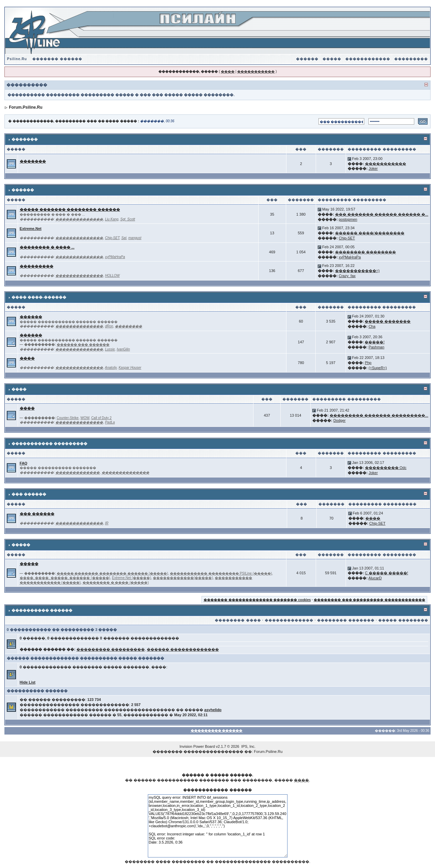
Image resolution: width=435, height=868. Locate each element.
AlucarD (375, 578)
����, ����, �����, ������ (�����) (65, 578)
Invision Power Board (197, 746)
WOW (85, 418)
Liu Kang (112, 219)
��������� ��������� (111, 649)
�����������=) (357, 271)
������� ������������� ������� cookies (257, 600)
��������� (411, 59)
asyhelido (213, 710)
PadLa (110, 422)
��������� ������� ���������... (379, 415)
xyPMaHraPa (115, 257)
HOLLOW (112, 276)
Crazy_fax (347, 276)
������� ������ (57, 59)
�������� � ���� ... (47, 247)
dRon (109, 326)
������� (25, 139)
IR (107, 523)
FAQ (24, 463)
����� (332, 59)
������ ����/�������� (370, 233)
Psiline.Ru (17, 59)
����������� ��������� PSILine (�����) (221, 573)
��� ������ (29, 494)
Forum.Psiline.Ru (26, 107)
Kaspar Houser (130, 368)
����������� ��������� (49, 444)
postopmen (348, 219)
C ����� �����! (387, 573)
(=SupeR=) (378, 368)
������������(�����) (183, 578)
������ (307, 59)
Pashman (376, 347)
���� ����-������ (39, 297)
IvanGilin (123, 349)
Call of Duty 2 (101, 418)
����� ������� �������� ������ (70, 210)
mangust (135, 238)
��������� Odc (386, 468)
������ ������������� (183, 649)
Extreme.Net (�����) (131, 578)
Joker (373, 168)
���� (228, 71)
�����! (375, 342)
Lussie (110, 349)
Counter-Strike (68, 418)
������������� (77, 473)
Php (368, 363)
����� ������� (388, 321)
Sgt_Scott (128, 219)
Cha (372, 326)
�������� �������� (366, 252)
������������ (368, 59)
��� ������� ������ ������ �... (382, 214)
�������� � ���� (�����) (116, 583)
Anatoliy (111, 368)
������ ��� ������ (83, 345)
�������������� (79, 219)
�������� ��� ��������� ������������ (369, 600)
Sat (124, 238)
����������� (256, 71)
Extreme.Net (31, 229)
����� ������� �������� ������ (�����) (112, 573)
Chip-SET (112, 238)
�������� (128, 326)
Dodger (340, 420)
